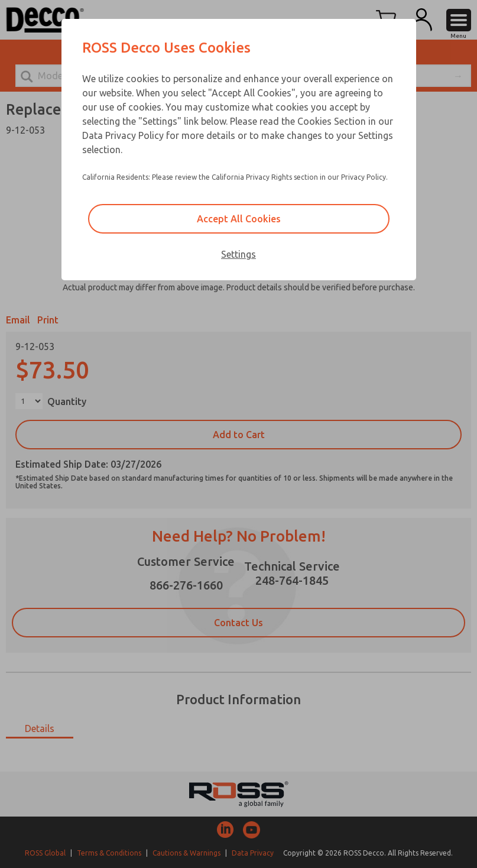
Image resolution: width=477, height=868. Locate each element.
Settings (238, 254)
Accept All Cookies (239, 219)
